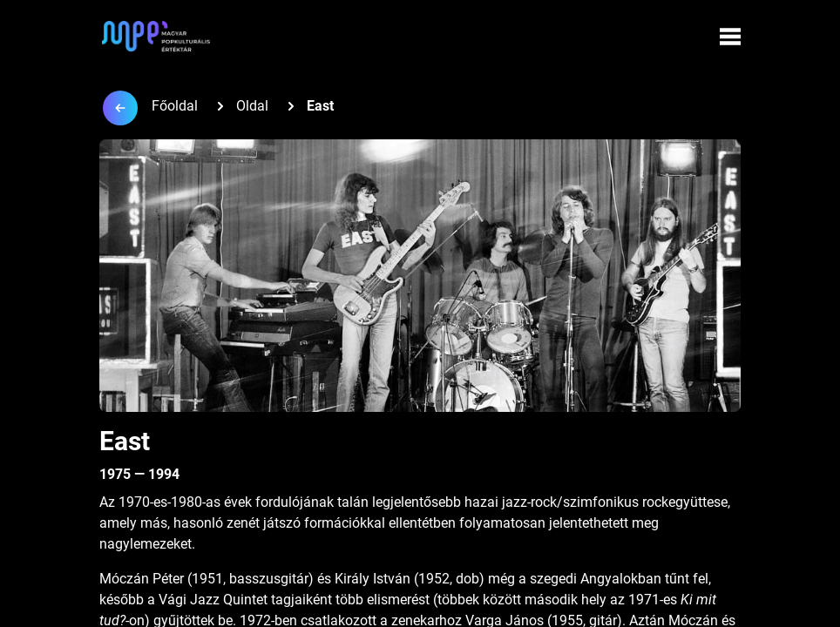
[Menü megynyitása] (730, 37)
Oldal (252, 106)
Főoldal (175, 106)
